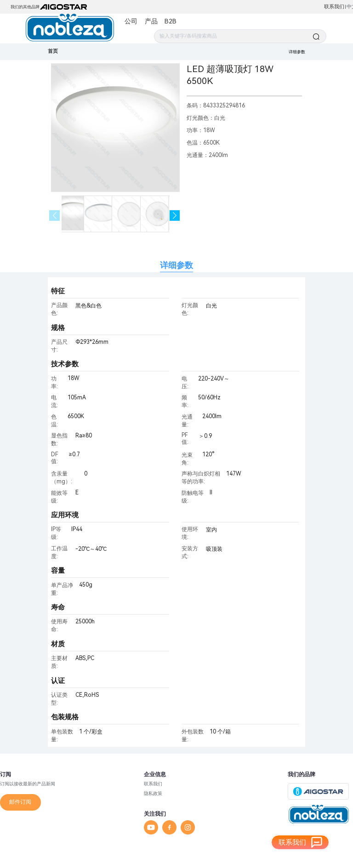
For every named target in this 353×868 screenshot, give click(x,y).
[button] (175, 216)
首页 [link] (53, 51)
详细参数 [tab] (176, 265)
